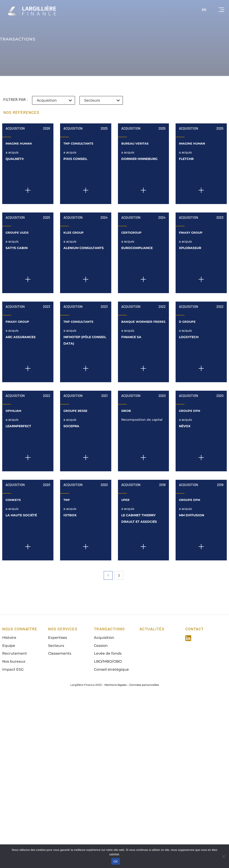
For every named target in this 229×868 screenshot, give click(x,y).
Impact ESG (13, 669)
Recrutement (15, 653)
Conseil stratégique (111, 669)
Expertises (58, 638)
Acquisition (15, 128)
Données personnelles (144, 685)
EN (204, 9)
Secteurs (56, 646)
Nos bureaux (14, 661)
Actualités (152, 629)
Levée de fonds (108, 653)
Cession (101, 646)
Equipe (9, 646)
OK (116, 861)
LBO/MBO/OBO (108, 661)
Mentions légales (116, 685)
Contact (195, 629)
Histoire (9, 638)
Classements (60, 653)
